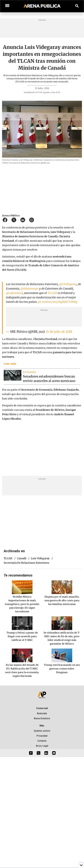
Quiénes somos (42, 731)
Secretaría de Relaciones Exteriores (26, 563)
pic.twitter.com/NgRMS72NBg (58, 302)
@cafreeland (14, 293)
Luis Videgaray (40, 558)
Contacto (42, 741)
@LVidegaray (68, 284)
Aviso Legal (42, 746)
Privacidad (42, 736)
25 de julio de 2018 (59, 332)
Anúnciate (42, 713)
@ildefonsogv (29, 288)
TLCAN (52, 293)
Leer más (10, 364)
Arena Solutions (42, 718)
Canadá (22, 558)
